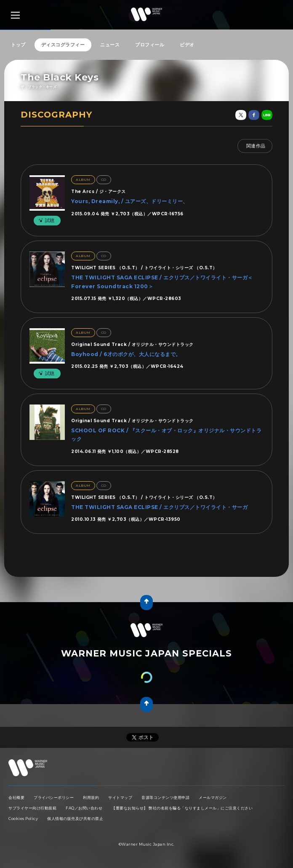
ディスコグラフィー (63, 45)
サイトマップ (120, 797)
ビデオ (187, 45)
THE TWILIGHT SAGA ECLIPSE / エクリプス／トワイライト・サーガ (159, 507)
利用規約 (91, 797)
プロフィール (150, 45)
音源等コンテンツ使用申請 (165, 797)
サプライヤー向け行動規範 (32, 808)
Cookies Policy (23, 818)
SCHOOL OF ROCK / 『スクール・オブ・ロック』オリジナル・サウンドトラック (166, 435)
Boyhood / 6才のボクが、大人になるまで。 (126, 354)
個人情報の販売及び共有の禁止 (75, 818)
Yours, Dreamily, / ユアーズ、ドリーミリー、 (130, 201)
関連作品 (256, 146)
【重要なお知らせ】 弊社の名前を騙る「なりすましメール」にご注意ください (182, 808)
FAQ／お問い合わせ (84, 808)
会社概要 (16, 797)
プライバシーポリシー (54, 797)
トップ (18, 45)
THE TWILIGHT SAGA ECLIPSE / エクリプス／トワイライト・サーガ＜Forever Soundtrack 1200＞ (162, 282)
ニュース (110, 45)
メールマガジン (213, 797)
